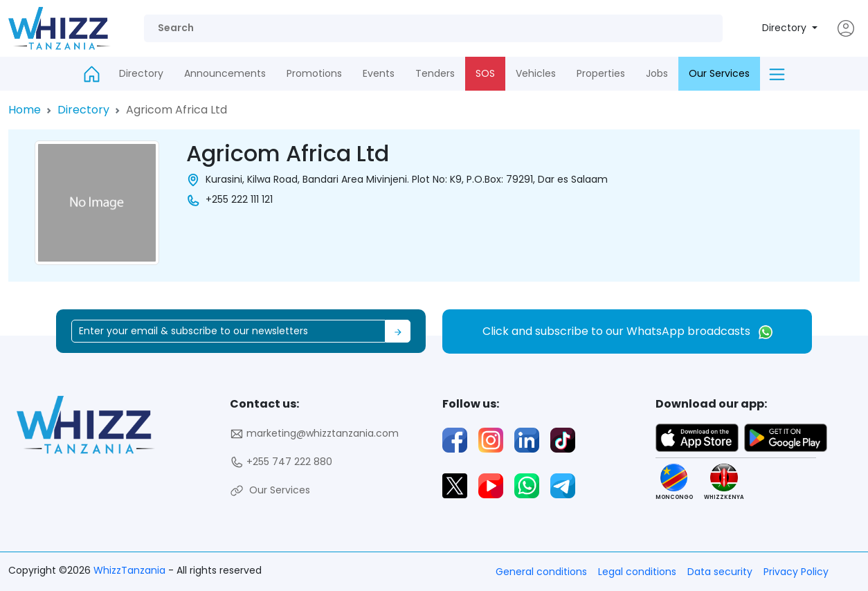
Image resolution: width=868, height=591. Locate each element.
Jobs (657, 73)
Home (25, 110)
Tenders (435, 73)
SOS (485, 73)
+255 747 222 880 (281, 462)
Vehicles (536, 73)
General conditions (541, 572)
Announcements (225, 73)
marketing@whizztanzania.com (314, 434)
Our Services (719, 73)
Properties (601, 73)
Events (379, 73)
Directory (786, 28)
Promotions (314, 73)
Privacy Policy (796, 572)
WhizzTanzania (131, 570)
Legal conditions (637, 572)
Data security (720, 572)
